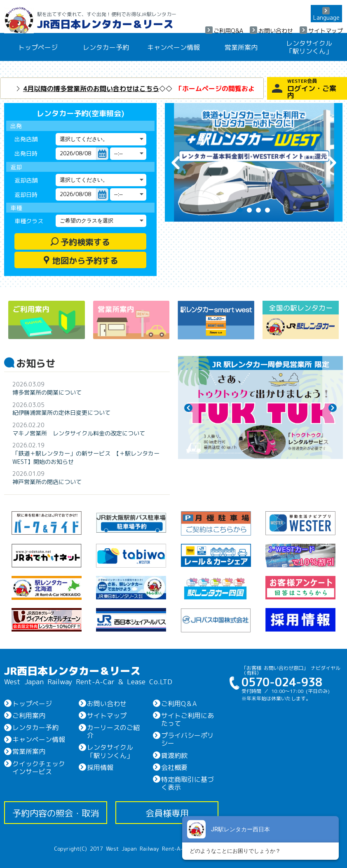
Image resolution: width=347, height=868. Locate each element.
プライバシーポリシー (188, 739)
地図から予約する (80, 260)
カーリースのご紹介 (113, 731)
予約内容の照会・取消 (56, 813)
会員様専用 (167, 813)
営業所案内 (241, 47)
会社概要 (174, 767)
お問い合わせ (276, 30)
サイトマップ (326, 30)
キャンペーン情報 (173, 47)
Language (326, 17)
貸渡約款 (174, 755)
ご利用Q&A (228, 30)
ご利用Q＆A (179, 703)
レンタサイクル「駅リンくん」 (309, 47)
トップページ (38, 47)
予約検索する (80, 241)
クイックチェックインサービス (39, 767)
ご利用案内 (29, 715)
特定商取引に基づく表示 (188, 783)
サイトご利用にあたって (188, 719)
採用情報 (100, 767)
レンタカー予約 (106, 47)
